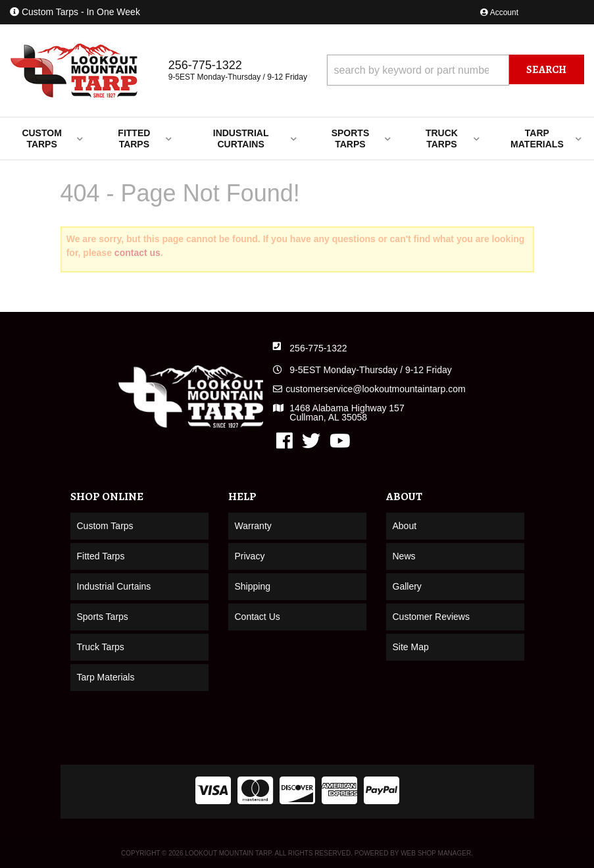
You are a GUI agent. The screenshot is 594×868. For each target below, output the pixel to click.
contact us (137, 253)
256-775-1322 (318, 348)
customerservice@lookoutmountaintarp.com (375, 389)
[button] (456, 70)
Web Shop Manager (436, 853)
